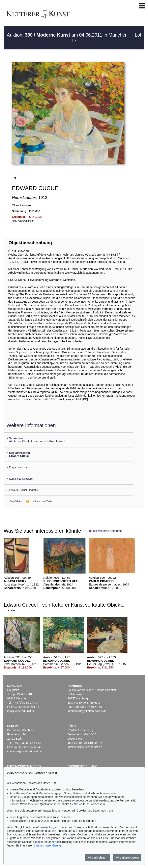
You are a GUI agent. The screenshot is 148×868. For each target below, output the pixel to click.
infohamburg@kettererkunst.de (87, 711)
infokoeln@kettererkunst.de (85, 747)
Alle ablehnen (98, 857)
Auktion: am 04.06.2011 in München (68, 35)
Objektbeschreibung (30, 243)
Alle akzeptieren (127, 857)
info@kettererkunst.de (21, 711)
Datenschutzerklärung (47, 845)
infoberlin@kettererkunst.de (24, 751)
